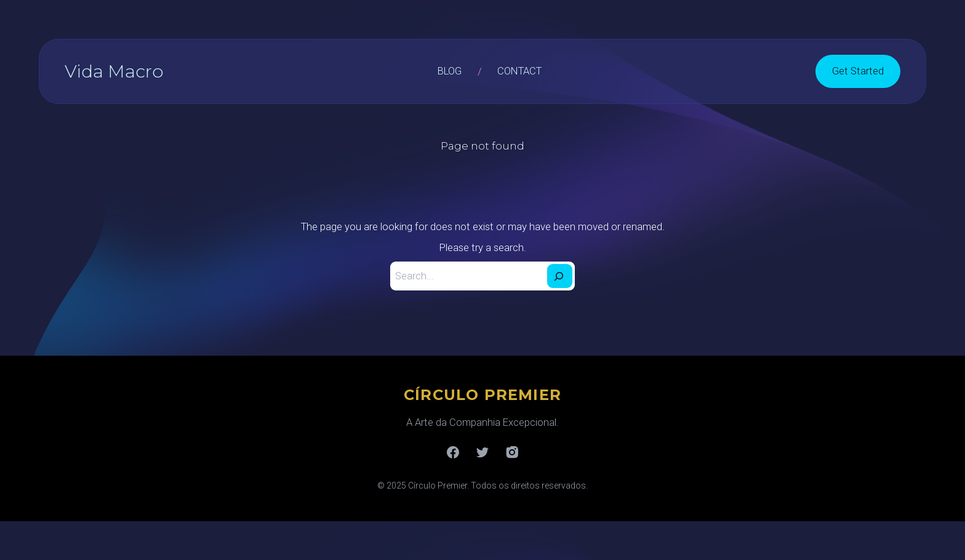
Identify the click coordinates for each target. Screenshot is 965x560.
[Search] (560, 276)
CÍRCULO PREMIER (482, 395)
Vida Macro (114, 71)
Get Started (858, 71)
